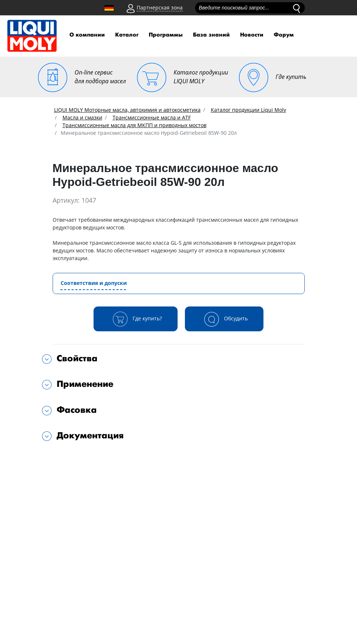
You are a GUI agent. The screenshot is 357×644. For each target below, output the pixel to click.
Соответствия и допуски (94, 283)
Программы (166, 35)
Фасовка (77, 410)
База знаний (211, 35)
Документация (90, 436)
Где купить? (136, 319)
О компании (87, 35)
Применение (85, 384)
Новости (252, 35)
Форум (284, 35)
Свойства (77, 359)
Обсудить (224, 319)
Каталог (127, 35)
